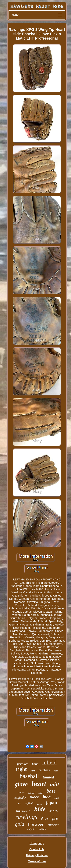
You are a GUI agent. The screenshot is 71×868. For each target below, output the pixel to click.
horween (36, 824)
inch (47, 797)
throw (45, 818)
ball (19, 803)
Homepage (37, 843)
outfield (31, 829)
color (41, 793)
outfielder (20, 798)
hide (40, 809)
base (51, 791)
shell (57, 798)
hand (35, 764)
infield (49, 763)
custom (21, 792)
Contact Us (37, 849)
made (40, 804)
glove (21, 784)
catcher (23, 811)
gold (20, 824)
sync (56, 771)
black (34, 797)
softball (29, 803)
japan (51, 802)
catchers (44, 770)
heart (39, 784)
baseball (29, 776)
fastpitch (23, 764)
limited (48, 777)
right (21, 769)
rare (33, 771)
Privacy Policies (37, 855)
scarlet (53, 825)
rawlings (26, 817)
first (55, 818)
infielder (31, 793)
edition (43, 829)
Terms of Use (37, 861)
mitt (54, 784)
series (53, 811)
